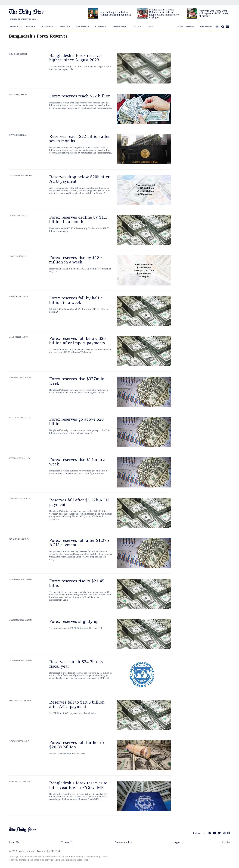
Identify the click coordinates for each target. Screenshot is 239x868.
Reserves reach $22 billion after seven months (80, 139)
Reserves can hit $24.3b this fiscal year (76, 664)
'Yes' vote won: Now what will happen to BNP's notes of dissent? (214, 13)
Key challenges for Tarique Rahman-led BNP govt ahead (115, 13)
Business (46, 26)
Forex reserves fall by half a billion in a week (76, 300)
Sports (64, 26)
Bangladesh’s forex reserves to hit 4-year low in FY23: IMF (78, 785)
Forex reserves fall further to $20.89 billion (77, 745)
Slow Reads (119, 26)
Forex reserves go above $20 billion (77, 421)
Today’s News (205, 26)
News (13, 26)
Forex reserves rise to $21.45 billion (77, 583)
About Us (14, 842)
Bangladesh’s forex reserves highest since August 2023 (76, 58)
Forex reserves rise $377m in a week (79, 381)
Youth (136, 26)
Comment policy (123, 842)
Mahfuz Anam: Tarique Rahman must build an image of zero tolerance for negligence (164, 13)
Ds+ (149, 26)
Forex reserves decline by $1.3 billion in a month (78, 219)
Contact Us (67, 842)
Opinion (29, 26)
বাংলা (181, 26)
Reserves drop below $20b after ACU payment (79, 179)
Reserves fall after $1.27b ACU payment (79, 502)
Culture (100, 26)
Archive (226, 842)
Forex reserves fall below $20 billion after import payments (78, 341)
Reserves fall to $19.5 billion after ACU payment (77, 704)
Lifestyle (82, 26)
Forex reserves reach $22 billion (80, 96)
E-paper (190, 26)
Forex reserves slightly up (74, 621)
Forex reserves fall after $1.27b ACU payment (79, 543)
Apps (177, 842)
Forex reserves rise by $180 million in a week (76, 260)
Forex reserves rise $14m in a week (77, 462)
